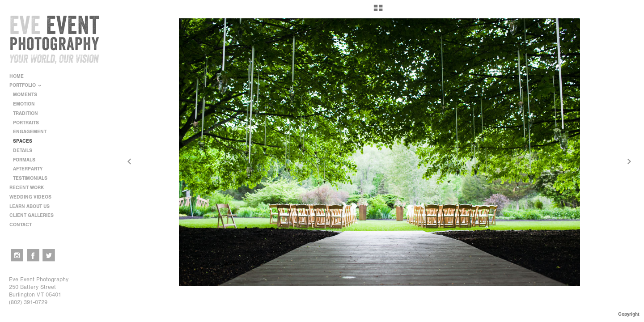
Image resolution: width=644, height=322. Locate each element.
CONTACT (21, 225)
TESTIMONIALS (30, 178)
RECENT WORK (30, 188)
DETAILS (23, 150)
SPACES (23, 141)
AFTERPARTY (28, 169)
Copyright (629, 314)
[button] (378, 11)
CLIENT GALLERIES (32, 215)
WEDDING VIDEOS (30, 197)
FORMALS (24, 160)
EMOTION (24, 104)
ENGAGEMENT (30, 132)
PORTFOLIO (26, 85)
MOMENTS (25, 95)
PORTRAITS (26, 123)
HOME (17, 76)
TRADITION (25, 113)
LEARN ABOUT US (33, 206)
